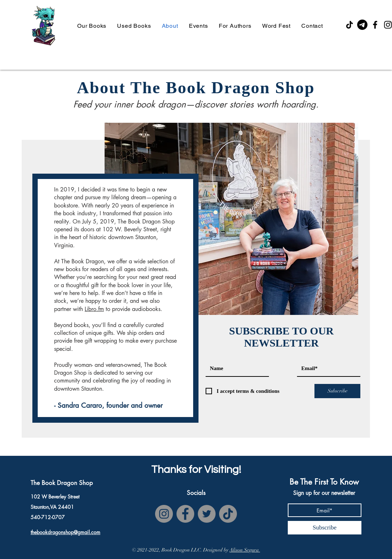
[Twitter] (207, 514)
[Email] (362, 25)
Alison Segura (245, 550)
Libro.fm (94, 309)
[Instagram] (164, 514)
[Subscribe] (337, 391)
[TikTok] (349, 25)
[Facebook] (375, 25)
